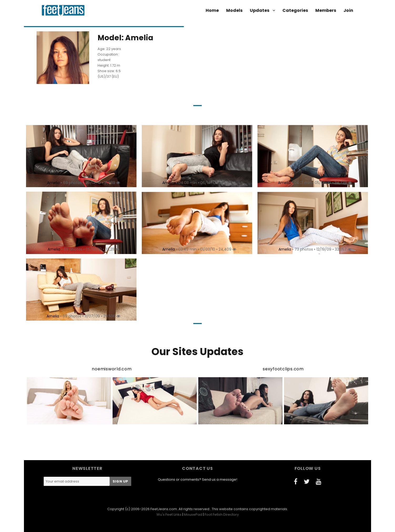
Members (326, 10)
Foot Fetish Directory (222, 514)
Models (234, 10)
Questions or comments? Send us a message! (197, 479)
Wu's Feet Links (169, 514)
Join (348, 10)
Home (212, 10)
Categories (295, 10)
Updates (260, 10)
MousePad (193, 514)
